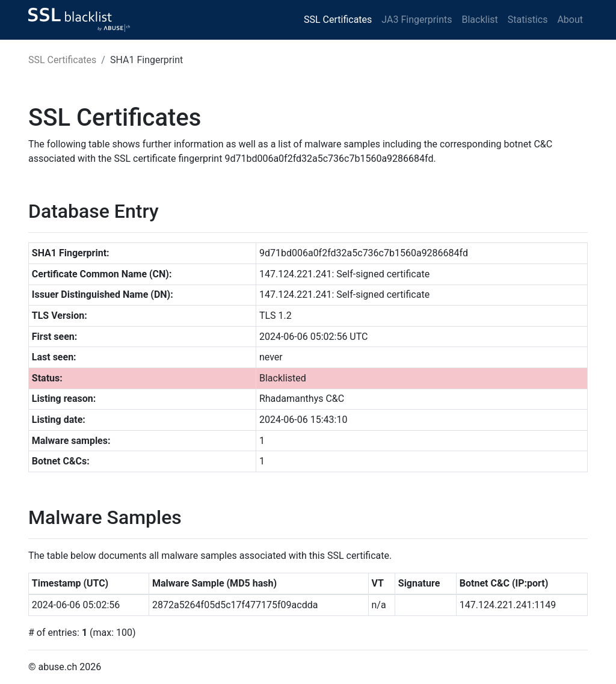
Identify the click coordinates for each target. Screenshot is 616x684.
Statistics (528, 20)
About (570, 20)
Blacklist (479, 20)
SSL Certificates (338, 20)
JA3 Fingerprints (417, 20)
